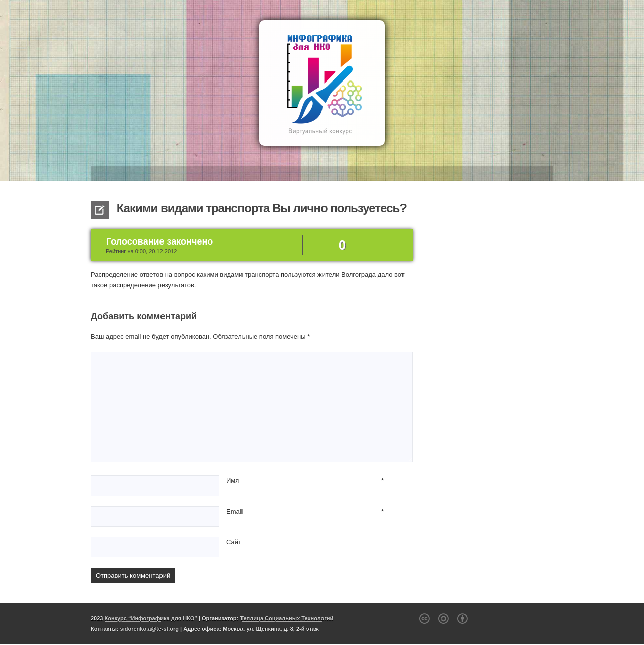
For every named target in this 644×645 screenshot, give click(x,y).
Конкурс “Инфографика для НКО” (151, 618)
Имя (233, 481)
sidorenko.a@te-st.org (149, 629)
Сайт (234, 542)
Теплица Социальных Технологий (287, 618)
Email (235, 511)
